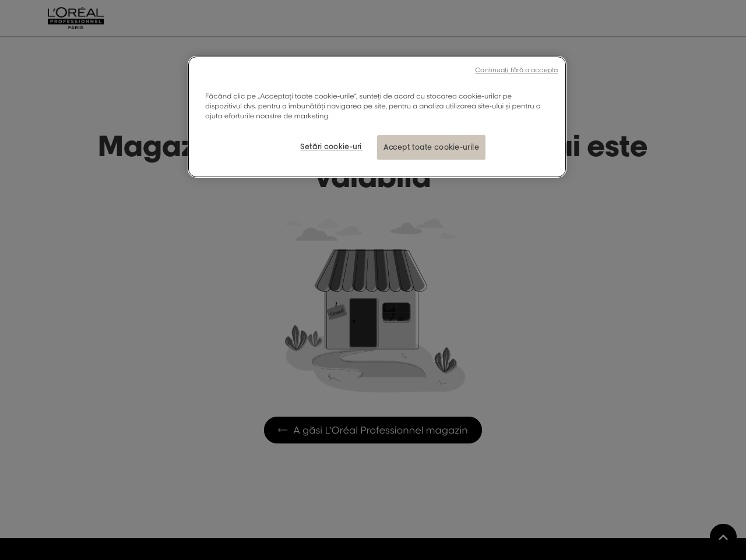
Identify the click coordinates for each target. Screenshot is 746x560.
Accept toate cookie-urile (431, 147)
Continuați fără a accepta (516, 70)
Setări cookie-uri (331, 147)
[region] (377, 117)
